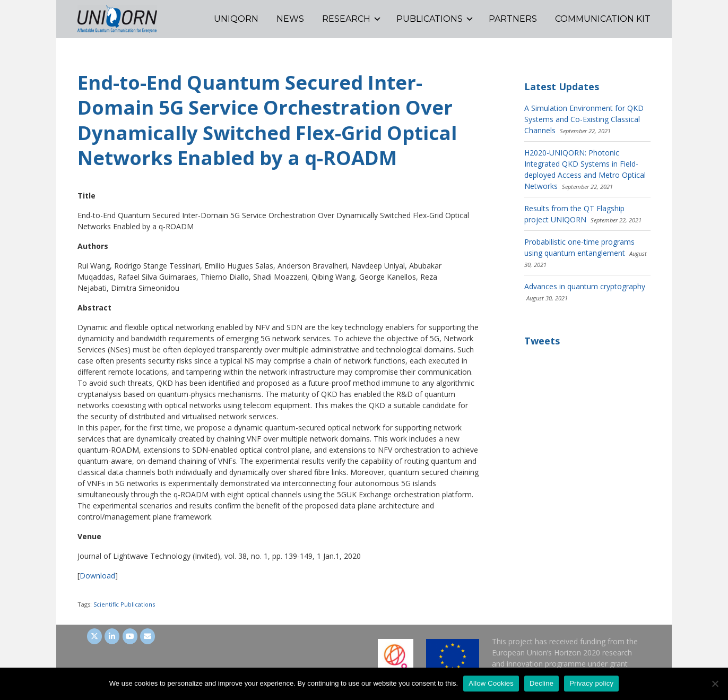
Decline (541, 683)
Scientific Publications (124, 604)
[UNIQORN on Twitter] (94, 636)
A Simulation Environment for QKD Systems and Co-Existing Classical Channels (584, 119)
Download (97, 576)
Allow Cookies (491, 683)
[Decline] (715, 684)
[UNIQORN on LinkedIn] (112, 636)
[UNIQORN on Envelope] (148, 636)
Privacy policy (591, 683)
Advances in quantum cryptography (585, 286)
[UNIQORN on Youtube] (130, 636)
